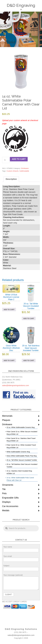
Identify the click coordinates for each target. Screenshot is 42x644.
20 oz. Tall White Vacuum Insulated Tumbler (22, 460)
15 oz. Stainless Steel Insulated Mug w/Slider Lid (19, 472)
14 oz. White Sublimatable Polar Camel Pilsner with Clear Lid (20, 479)
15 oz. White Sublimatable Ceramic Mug (21, 427)
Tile (4, 489)
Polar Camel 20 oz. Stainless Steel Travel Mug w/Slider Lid (21, 440)
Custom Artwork (13, 171)
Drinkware (25, 168)
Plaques (6, 420)
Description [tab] (11, 179)
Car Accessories (10, 506)
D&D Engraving (21, 5)
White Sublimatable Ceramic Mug (18, 452)
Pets (4, 493)
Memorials (7, 416)
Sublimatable (24, 171)
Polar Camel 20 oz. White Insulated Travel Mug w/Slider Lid (21, 446)
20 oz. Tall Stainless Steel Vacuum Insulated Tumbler (22, 466)
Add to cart (19, 159)
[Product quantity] (6, 160)
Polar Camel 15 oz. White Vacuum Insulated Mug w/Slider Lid (22, 433)
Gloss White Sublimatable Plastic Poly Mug (22, 456)
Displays (6, 502)
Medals (6, 510)
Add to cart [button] (9, 310)
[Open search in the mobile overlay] (21, 528)
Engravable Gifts (10, 498)
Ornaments (8, 485)
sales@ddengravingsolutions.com (16, 385)
